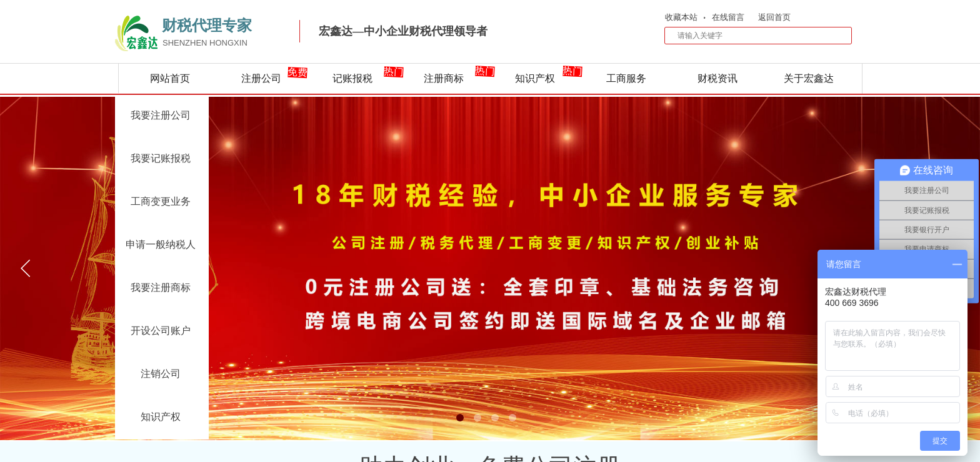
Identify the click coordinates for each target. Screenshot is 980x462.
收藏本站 (681, 17)
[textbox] (750, 36)
